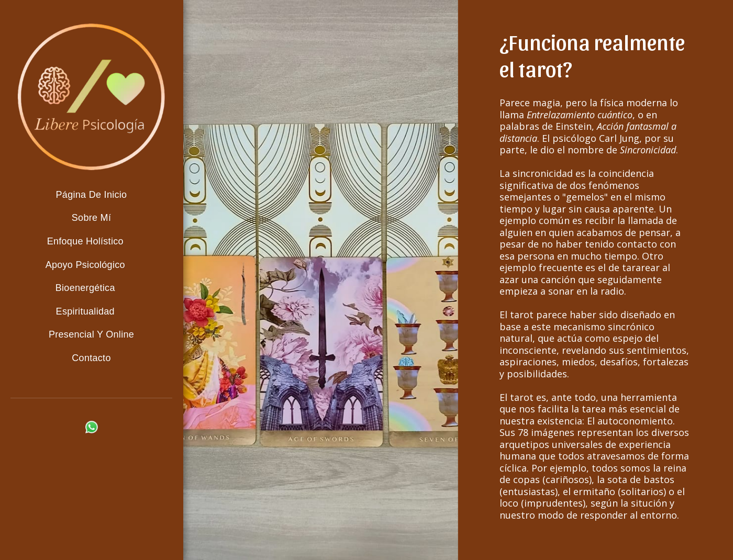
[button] (92, 242)
